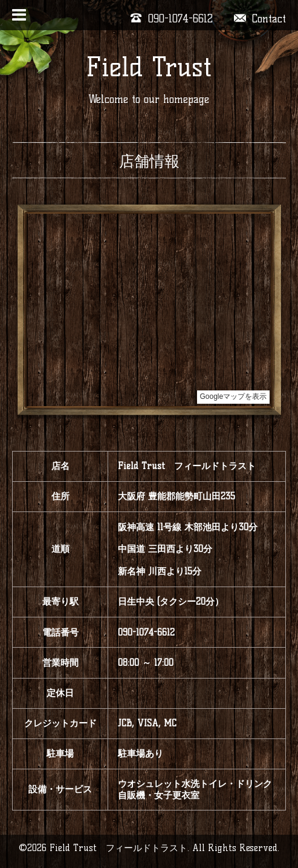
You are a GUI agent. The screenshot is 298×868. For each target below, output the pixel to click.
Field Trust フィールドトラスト (118, 848)
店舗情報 (149, 161)
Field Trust (149, 67)
